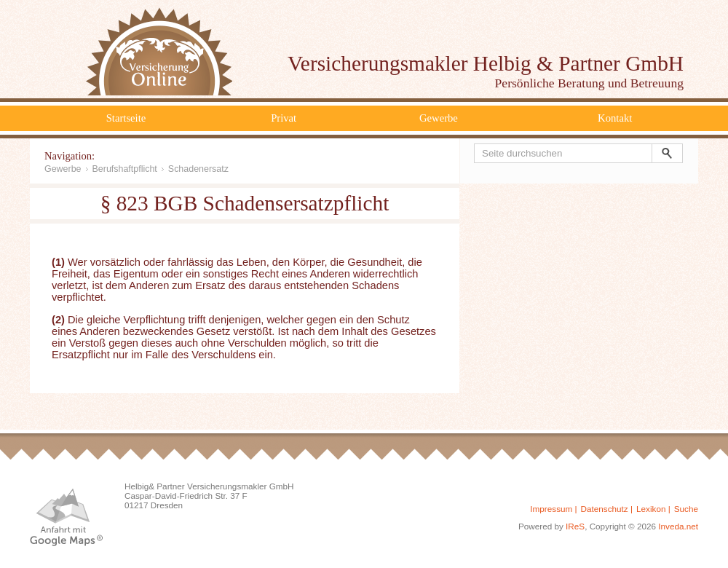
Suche (686, 509)
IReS (575, 526)
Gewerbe (439, 118)
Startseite (126, 118)
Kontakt (615, 118)
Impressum (551, 509)
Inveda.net (678, 526)
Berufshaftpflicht (125, 169)
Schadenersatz (198, 169)
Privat (284, 118)
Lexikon (651, 509)
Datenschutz (605, 509)
